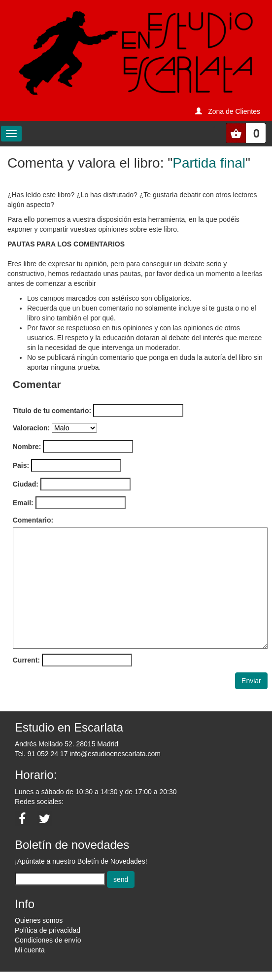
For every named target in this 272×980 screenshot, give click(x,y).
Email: (23, 503)
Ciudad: (26, 484)
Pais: (21, 465)
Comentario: (33, 520)
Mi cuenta (30, 950)
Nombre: (27, 447)
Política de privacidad (48, 930)
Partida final (209, 163)
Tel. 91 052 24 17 (41, 754)
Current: (26, 660)
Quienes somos (39, 920)
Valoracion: (31, 428)
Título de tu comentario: (52, 411)
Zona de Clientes (234, 111)
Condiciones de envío (48, 940)
